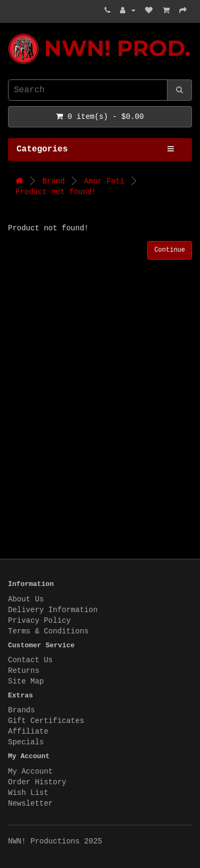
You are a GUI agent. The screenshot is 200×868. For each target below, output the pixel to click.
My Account (30, 771)
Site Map (26, 681)
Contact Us (30, 660)
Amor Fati (105, 181)
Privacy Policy (39, 621)
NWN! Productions (11, 34)
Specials (26, 742)
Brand (53, 181)
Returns (24, 671)
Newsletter (30, 803)
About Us (26, 599)
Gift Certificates (46, 721)
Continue (170, 250)
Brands (21, 710)
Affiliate (28, 732)
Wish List (28, 793)
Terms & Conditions (48, 631)
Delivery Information (53, 610)
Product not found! (56, 192)
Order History (37, 782)
